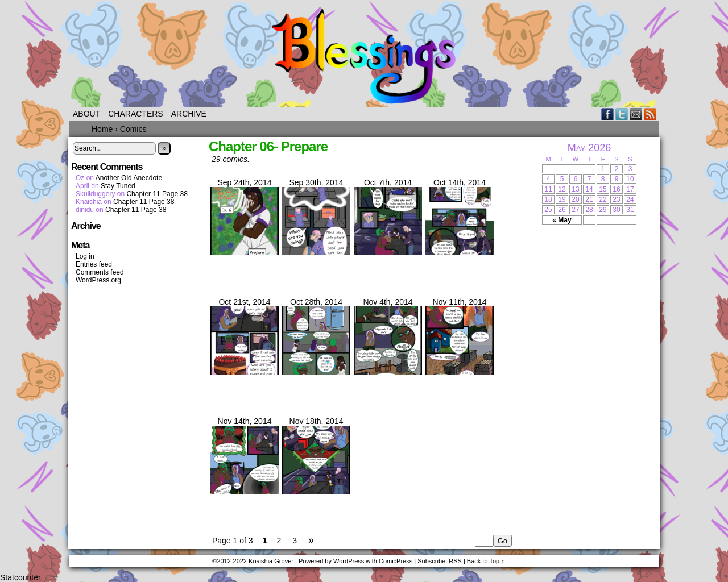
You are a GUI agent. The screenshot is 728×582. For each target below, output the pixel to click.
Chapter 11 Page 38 (157, 194)
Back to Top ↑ (486, 561)
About (86, 114)
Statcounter (20, 577)
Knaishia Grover (271, 561)
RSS (650, 114)
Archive (189, 114)
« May (562, 220)
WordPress (349, 561)
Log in (85, 256)
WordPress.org (98, 280)
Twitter (622, 114)
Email (636, 114)
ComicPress (396, 561)
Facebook (608, 114)
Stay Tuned (118, 186)
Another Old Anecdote (129, 178)
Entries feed (94, 264)
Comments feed (100, 272)
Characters (135, 114)
